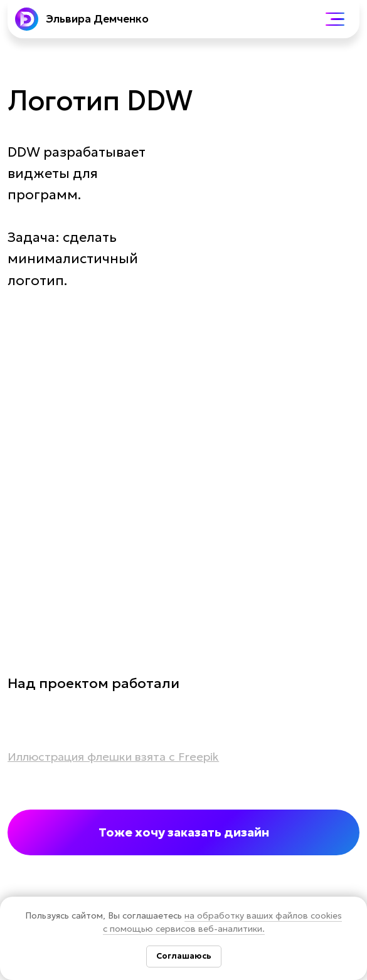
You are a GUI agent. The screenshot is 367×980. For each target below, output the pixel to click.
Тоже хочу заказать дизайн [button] (184, 832)
